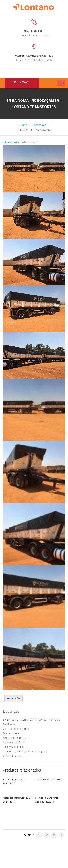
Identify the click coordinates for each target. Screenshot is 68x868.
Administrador (11, 142)
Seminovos (21, 82)
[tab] (14, 698)
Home (23, 125)
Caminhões (39, 125)
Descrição (14, 698)
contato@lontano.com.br (34, 35)
